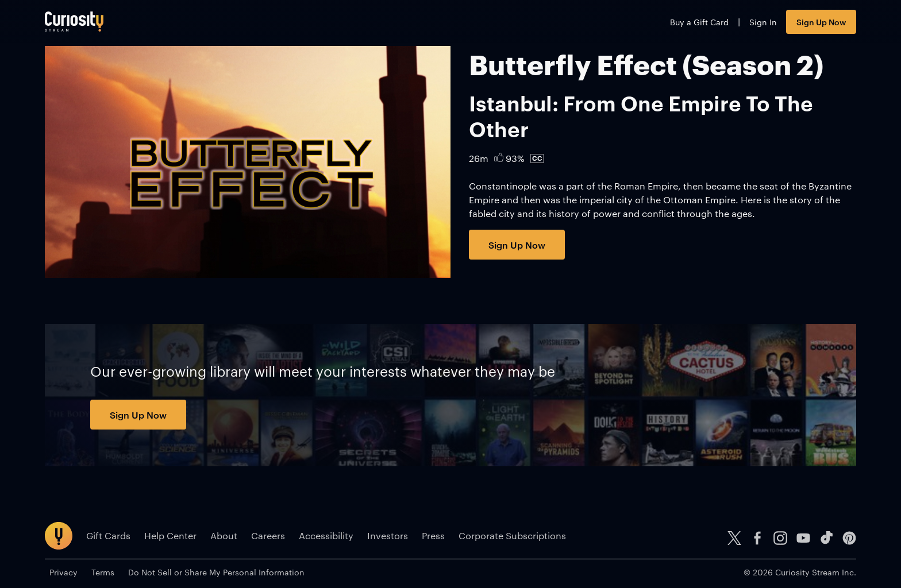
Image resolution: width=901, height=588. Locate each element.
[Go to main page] (74, 22)
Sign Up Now (821, 22)
